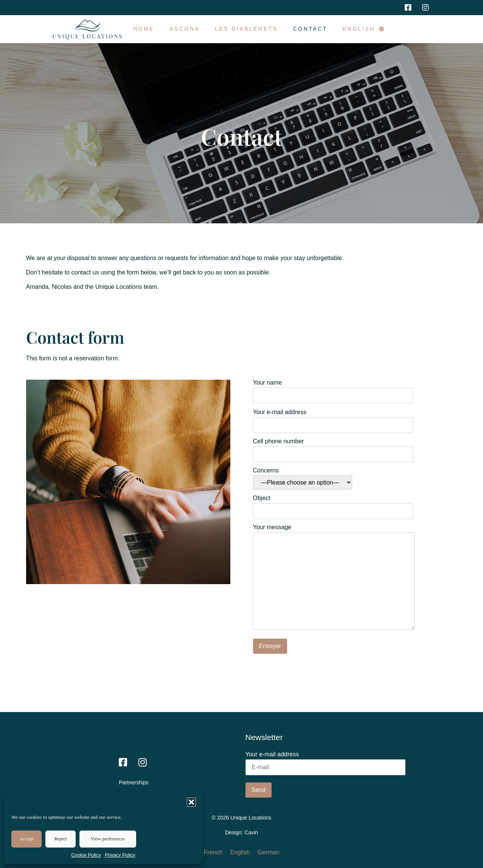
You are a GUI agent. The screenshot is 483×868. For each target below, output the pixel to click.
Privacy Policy (120, 855)
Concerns (303, 478)
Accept (27, 839)
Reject (60, 839)
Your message (334, 578)
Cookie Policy (86, 855)
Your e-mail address (333, 419)
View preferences (108, 839)
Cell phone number (333, 448)
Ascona (185, 29)
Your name (333, 389)
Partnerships (134, 782)
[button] (191, 802)
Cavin (251, 832)
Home (144, 29)
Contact (310, 29)
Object (333, 505)
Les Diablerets (246, 29)
